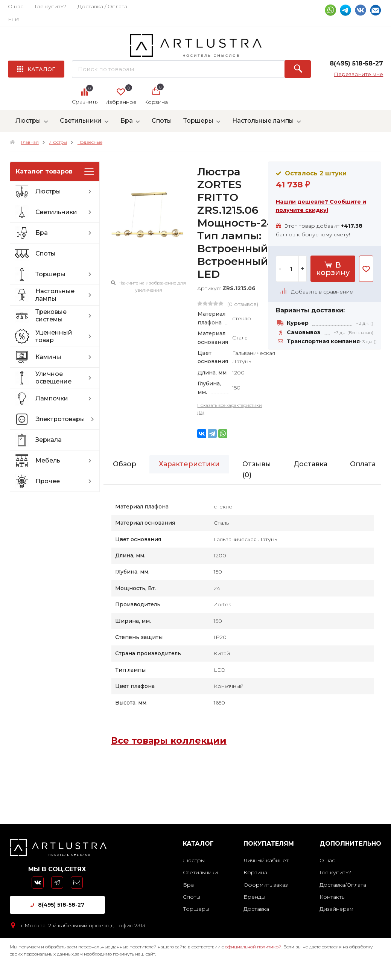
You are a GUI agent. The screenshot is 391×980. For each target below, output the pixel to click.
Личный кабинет (266, 860)
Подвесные (90, 142)
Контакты (332, 897)
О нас (16, 6)
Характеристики (189, 464)
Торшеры (198, 121)
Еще (14, 19)
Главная (30, 142)
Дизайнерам (336, 909)
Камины (65, 357)
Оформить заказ (266, 885)
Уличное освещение (65, 378)
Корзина (255, 872)
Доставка (310, 464)
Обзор (125, 464)
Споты (162, 121)
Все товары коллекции (169, 740)
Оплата (363, 464)
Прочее (65, 481)
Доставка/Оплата (343, 885)
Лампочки (65, 399)
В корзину (333, 269)
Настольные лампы (263, 121)
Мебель (65, 461)
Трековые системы (65, 316)
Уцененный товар (65, 336)
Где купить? (50, 6)
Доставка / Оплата (102, 6)
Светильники (81, 121)
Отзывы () (257, 469)
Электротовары (67, 419)
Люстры (28, 121)
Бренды (254, 897)
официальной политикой (253, 947)
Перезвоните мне (358, 74)
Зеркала (49, 440)
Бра (127, 121)
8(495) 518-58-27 (57, 905)
